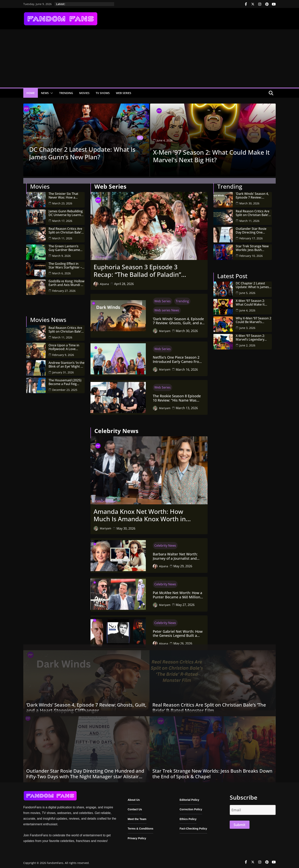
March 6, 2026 (61, 271)
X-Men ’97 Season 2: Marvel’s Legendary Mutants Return (250, 335)
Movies (84, 93)
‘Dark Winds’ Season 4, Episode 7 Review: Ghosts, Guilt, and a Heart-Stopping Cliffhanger (178, 319)
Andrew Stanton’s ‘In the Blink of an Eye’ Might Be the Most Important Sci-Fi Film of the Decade (66, 362)
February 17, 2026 (251, 236)
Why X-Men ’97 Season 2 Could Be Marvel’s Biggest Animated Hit (253, 318)
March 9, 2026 (61, 253)
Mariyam (165, 329)
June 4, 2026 (247, 308)
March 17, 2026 (62, 218)
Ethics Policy (188, 817)
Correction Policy (191, 807)
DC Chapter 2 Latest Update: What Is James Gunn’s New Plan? (82, 153)
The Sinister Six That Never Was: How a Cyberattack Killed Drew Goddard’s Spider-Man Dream (66, 193)
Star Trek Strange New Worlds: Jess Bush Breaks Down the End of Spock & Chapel (253, 246)
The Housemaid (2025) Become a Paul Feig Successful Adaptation (65, 380)
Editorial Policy (189, 798)
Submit (239, 822)
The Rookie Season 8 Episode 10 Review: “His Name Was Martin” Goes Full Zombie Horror (177, 396)
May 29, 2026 (183, 564)
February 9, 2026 (63, 353)
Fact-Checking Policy (193, 826)
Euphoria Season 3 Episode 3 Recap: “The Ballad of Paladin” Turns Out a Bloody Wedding (137, 269)
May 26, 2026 (183, 641)
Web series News (167, 308)
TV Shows (103, 93)
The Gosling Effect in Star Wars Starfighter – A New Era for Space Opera (67, 263)
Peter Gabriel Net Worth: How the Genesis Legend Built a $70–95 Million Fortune (178, 631)
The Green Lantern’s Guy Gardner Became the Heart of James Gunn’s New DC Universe (64, 246)
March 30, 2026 (187, 329)
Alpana (104, 282)
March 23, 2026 (62, 201)
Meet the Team (137, 817)
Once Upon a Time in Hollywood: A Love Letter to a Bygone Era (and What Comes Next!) (66, 345)
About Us (134, 798)
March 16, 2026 (187, 367)
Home (31, 93)
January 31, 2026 (63, 370)
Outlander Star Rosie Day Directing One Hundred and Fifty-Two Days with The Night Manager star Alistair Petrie (253, 228)
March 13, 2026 (187, 406)
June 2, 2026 (247, 343)
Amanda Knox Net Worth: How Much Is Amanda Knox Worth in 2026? (140, 513)
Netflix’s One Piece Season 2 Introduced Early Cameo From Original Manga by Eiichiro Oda (178, 357)
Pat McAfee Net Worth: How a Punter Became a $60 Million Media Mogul (177, 593)
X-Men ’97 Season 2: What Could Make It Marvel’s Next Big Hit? (211, 156)
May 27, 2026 (185, 603)
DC (140, 137)
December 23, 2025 (65, 388)
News (45, 93)
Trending (66, 93)
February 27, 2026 (64, 288)
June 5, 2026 (247, 291)
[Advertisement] (149, 58)
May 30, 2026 (126, 526)
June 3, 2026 (247, 325)
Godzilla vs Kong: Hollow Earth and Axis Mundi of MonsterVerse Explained (67, 281)
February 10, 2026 (251, 253)
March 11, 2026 (62, 236)
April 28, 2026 (124, 282)
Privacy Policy (137, 836)
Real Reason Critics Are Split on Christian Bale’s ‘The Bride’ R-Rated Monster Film (66, 228)
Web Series (124, 93)
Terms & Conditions (141, 826)
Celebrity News (106, 499)
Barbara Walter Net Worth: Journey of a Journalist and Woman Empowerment (175, 554)
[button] (51, 93)
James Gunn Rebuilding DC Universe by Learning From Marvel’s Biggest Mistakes (67, 211)
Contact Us (135, 807)
